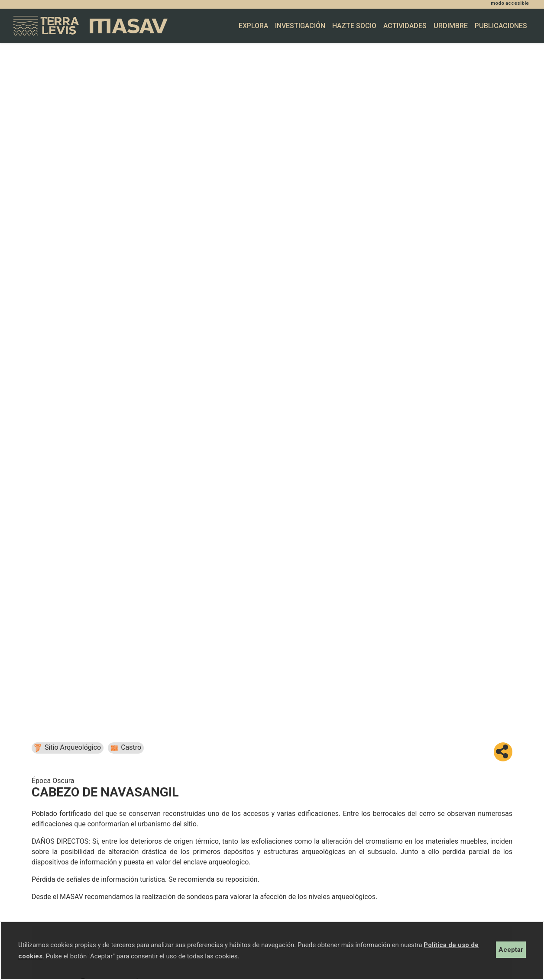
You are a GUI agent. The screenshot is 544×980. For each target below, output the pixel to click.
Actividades (405, 26)
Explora (253, 26)
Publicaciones (501, 26)
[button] (503, 752)
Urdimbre (451, 26)
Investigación (300, 26)
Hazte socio (354, 26)
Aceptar (511, 950)
